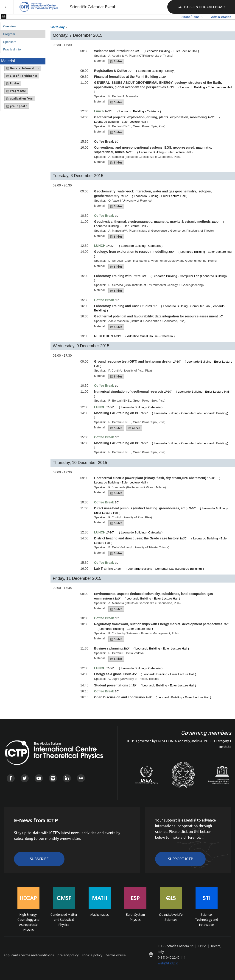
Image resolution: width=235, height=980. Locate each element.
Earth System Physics (135, 917)
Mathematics (100, 915)
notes (134, 428)
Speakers (10, 42)
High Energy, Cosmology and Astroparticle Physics (28, 919)
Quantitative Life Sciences (171, 917)
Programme (16, 91)
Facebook (11, 778)
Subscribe (39, 859)
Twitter (25, 778)
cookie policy (92, 955)
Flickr (81, 778)
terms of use (116, 955)
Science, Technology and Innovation (207, 919)
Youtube (39, 778)
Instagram (53, 778)
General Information (23, 68)
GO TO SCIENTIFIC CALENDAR (201, 7)
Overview (10, 26)
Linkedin (67, 778)
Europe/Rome (190, 17)
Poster (13, 83)
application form (20, 99)
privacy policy (68, 955)
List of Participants (22, 76)
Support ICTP (180, 859)
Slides (116, 61)
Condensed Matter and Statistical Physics (64, 919)
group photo (17, 106)
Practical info (12, 49)
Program (9, 34)
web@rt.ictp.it (168, 963)
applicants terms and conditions (29, 955)
